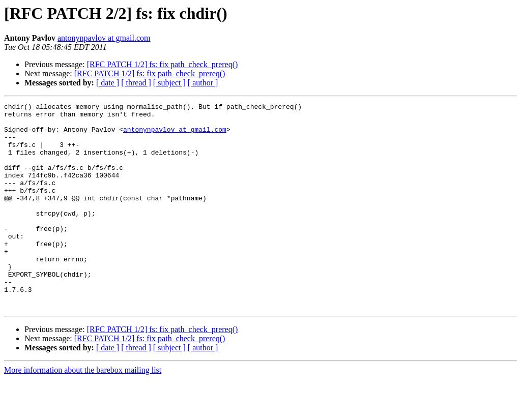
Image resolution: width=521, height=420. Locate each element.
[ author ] (203, 83)
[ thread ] (136, 83)
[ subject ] (169, 83)
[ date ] (108, 83)
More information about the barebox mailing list (83, 411)
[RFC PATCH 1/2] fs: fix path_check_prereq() (163, 64)
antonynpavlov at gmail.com (104, 38)
